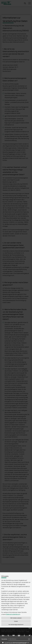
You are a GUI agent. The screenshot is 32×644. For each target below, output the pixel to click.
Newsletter (4, 639)
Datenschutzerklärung (13, 614)
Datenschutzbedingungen (20, 643)
